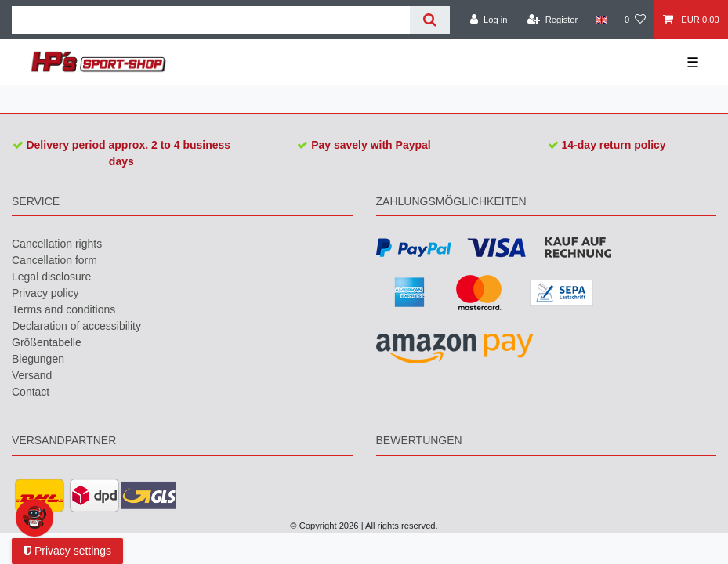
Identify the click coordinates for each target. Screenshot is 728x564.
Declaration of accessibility (76, 326)
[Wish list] (635, 20)
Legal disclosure (51, 277)
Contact (31, 392)
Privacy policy (45, 293)
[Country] (601, 20)
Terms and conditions (63, 309)
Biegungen (38, 359)
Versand (32, 375)
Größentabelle (47, 342)
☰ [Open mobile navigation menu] (693, 63)
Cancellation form (54, 260)
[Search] (430, 20)
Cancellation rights (57, 244)
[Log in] (489, 20)
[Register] (553, 20)
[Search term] (211, 20)
